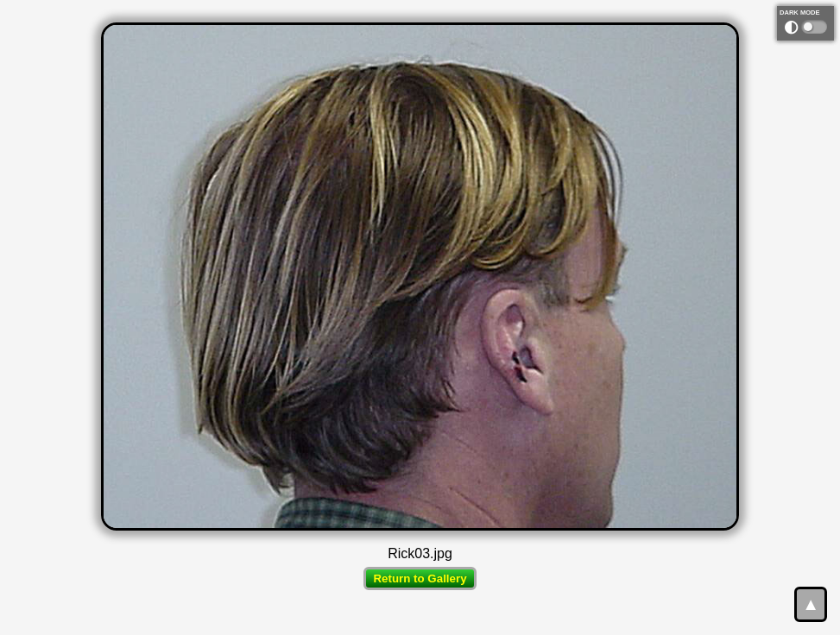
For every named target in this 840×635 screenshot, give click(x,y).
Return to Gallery (420, 578)
